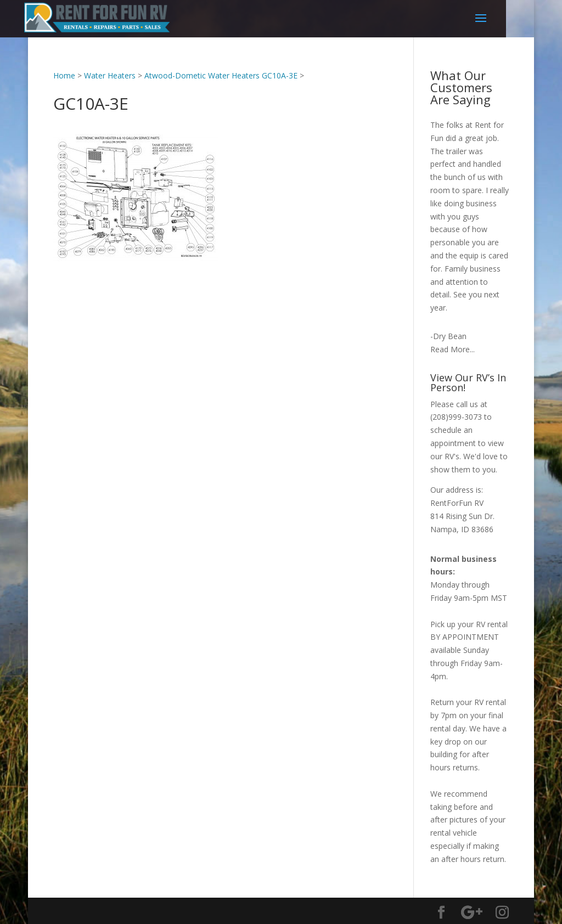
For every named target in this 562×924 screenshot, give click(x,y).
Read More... (453, 349)
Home (64, 75)
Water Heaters (110, 75)
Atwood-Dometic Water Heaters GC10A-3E (221, 75)
